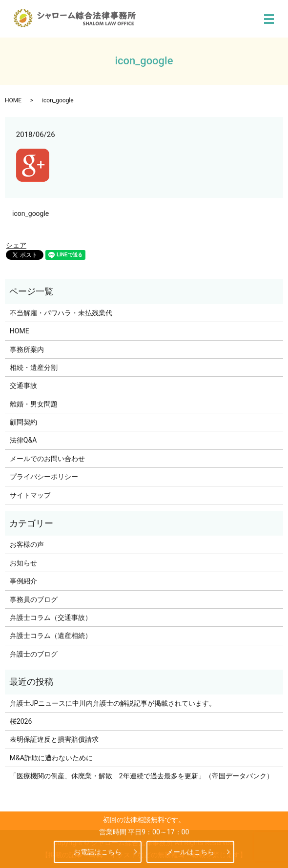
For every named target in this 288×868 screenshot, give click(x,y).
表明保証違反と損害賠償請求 (54, 739)
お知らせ (23, 563)
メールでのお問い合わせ (47, 459)
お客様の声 (27, 544)
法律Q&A (23, 440)
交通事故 (23, 386)
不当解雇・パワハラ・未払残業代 (61, 313)
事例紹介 (23, 581)
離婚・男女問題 (34, 404)
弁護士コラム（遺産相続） (51, 636)
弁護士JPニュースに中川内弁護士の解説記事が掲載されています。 (113, 703)
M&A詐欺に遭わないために (51, 758)
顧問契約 (23, 422)
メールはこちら (190, 852)
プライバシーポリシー (44, 477)
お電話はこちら (98, 852)
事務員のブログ (34, 599)
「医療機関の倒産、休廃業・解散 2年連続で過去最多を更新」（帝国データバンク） (142, 776)
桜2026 (21, 721)
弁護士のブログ (34, 654)
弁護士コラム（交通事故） (51, 617)
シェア (16, 245)
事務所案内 (27, 349)
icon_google (31, 213)
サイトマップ (30, 495)
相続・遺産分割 (34, 367)
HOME (13, 100)
